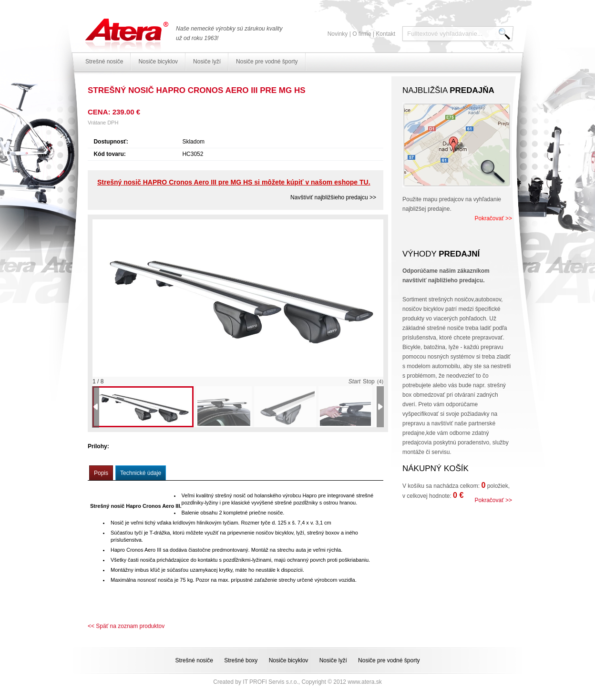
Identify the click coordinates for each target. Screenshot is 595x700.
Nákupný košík (436, 468)
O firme (362, 34)
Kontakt (385, 34)
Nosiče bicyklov (158, 62)
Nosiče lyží (207, 62)
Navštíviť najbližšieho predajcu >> (333, 197)
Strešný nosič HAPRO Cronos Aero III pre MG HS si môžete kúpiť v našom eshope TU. (234, 182)
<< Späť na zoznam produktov (126, 626)
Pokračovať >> (493, 218)
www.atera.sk (364, 682)
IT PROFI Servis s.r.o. (270, 682)
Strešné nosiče (104, 62)
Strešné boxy (241, 660)
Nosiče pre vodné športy (267, 62)
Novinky (338, 34)
